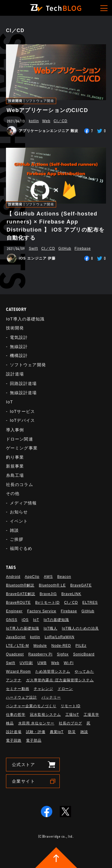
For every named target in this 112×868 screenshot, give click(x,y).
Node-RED (61, 646)
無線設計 (19, 347)
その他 (13, 493)
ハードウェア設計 (22, 697)
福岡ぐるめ (21, 548)
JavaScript (16, 637)
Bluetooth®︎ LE (52, 585)
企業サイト (23, 781)
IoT (10, 402)
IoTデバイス (22, 420)
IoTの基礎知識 (56, 620)
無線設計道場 (23, 393)
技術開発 (15, 101)
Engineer (14, 611)
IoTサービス (22, 411)
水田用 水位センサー (36, 723)
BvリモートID (47, 603)
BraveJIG (48, 594)
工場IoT (72, 715)
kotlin (34, 121)
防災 (72, 732)
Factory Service (42, 611)
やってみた (84, 672)
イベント (19, 521)
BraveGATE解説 (21, 594)
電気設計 (19, 337)
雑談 (14, 530)
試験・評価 (36, 732)
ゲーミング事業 (22, 448)
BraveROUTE (18, 603)
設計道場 (15, 374)
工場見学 (91, 715)
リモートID (70, 706)
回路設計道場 (23, 383)
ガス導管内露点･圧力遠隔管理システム (60, 680)
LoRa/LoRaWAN (59, 637)
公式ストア (23, 765)
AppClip (32, 577)
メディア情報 (23, 503)
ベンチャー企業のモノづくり (31, 706)
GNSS (12, 620)
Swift (33, 249)
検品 (10, 723)
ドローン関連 (20, 439)
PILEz (81, 646)
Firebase (82, 249)
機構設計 (19, 356)
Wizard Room (18, 672)
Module (40, 646)
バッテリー (51, 697)
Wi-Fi (69, 663)
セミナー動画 (18, 689)
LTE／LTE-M (17, 646)
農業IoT (57, 732)
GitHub (65, 249)
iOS (25, 620)
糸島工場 (15, 475)
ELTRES (90, 603)
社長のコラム (20, 485)
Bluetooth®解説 (20, 585)
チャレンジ (43, 689)
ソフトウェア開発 (40, 101)
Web (46, 121)
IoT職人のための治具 (80, 628)
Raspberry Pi (40, 654)
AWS (48, 577)
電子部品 (34, 740)
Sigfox (63, 654)
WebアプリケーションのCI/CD (47, 110)
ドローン (65, 689)
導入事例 (15, 430)
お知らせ (19, 512)
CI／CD (61, 121)
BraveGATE (81, 585)
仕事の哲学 (16, 715)
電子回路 (14, 740)
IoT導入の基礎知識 (25, 319)
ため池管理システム (53, 672)
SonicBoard (84, 654)
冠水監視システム (45, 715)
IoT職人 (50, 628)
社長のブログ (70, 723)
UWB (42, 663)
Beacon (64, 577)
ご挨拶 (17, 539)
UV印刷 (26, 663)
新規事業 (15, 466)
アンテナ (14, 680)
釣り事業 (15, 457)
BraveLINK (71, 594)
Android (13, 577)
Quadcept (15, 654)
